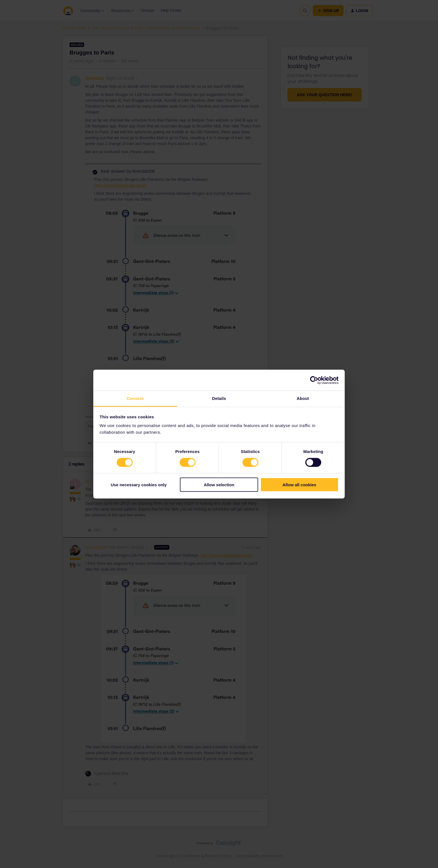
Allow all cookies (299, 485)
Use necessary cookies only (139, 485)
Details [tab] (219, 398)
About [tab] (303, 398)
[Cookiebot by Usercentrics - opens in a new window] (314, 380)
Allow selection (219, 485)
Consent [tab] (135, 398)
